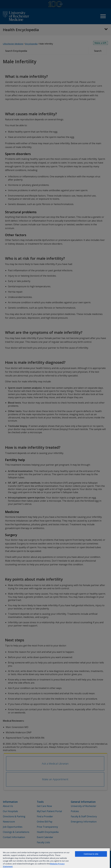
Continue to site (91, 854)
